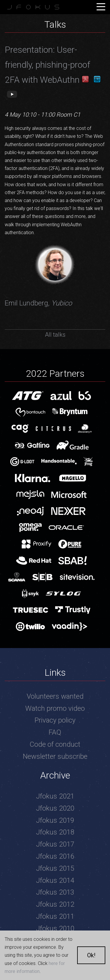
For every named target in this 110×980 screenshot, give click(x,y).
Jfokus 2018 (55, 832)
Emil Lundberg (38, 303)
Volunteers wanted (55, 696)
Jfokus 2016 (55, 856)
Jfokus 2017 (55, 844)
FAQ (55, 732)
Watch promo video (55, 708)
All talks (55, 335)
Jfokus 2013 (55, 892)
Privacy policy (55, 720)
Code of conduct (55, 744)
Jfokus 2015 (55, 868)
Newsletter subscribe (55, 756)
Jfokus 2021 (55, 796)
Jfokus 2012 (55, 904)
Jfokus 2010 (55, 928)
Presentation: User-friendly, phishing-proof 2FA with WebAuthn (47, 65)
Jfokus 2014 (55, 880)
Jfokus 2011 (55, 916)
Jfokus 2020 (55, 808)
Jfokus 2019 (55, 820)
